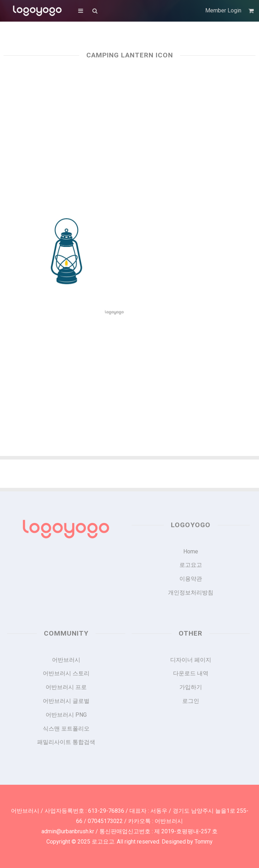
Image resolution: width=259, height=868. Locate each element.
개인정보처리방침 (191, 593)
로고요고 (191, 565)
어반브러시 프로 (66, 687)
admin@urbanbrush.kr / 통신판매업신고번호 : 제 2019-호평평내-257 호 (129, 831)
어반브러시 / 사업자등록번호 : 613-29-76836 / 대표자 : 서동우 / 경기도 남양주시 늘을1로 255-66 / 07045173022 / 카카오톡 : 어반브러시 (130, 816)
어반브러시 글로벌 (66, 701)
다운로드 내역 (191, 673)
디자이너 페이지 (191, 660)
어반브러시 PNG (66, 715)
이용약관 (191, 579)
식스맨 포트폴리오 (66, 729)
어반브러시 (66, 660)
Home (191, 551)
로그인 (191, 701)
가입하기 (191, 687)
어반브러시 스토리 (66, 673)
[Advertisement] (129, 125)
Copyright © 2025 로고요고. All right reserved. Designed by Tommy (129, 842)
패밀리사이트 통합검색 (66, 742)
